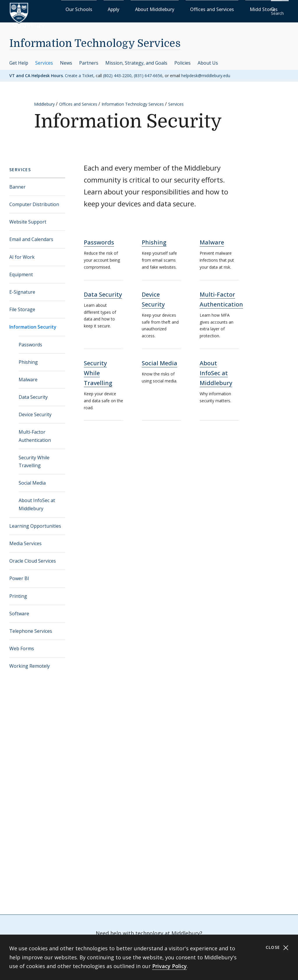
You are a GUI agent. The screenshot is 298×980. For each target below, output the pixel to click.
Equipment (21, 271)
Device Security (35, 411)
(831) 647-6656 (148, 71)
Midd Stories (251, 9)
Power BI (19, 575)
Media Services (25, 540)
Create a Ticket (79, 71)
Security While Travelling (34, 458)
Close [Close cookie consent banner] (277, 948)
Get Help (19, 59)
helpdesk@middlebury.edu (206, 71)
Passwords (30, 341)
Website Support (28, 218)
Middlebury (44, 100)
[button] (279, 9)
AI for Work (22, 253)
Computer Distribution (34, 201)
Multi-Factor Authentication (35, 432)
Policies (182, 59)
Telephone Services (31, 627)
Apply (141, 9)
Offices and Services (213, 9)
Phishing (28, 358)
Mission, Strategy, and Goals (136, 59)
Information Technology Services (95, 40)
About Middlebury (170, 9)
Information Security (33, 323)
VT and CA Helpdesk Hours (36, 71)
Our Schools (117, 9)
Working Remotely (30, 662)
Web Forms (22, 645)
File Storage (22, 306)
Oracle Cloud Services (33, 557)
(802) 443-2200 (117, 71)
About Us (208, 59)
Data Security (33, 393)
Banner (17, 183)
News (66, 59)
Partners (89, 59)
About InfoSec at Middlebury (37, 500)
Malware (28, 376)
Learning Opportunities (35, 522)
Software (19, 609)
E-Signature (22, 288)
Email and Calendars (31, 235)
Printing (18, 592)
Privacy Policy (170, 966)
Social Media (32, 479)
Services (44, 59)
